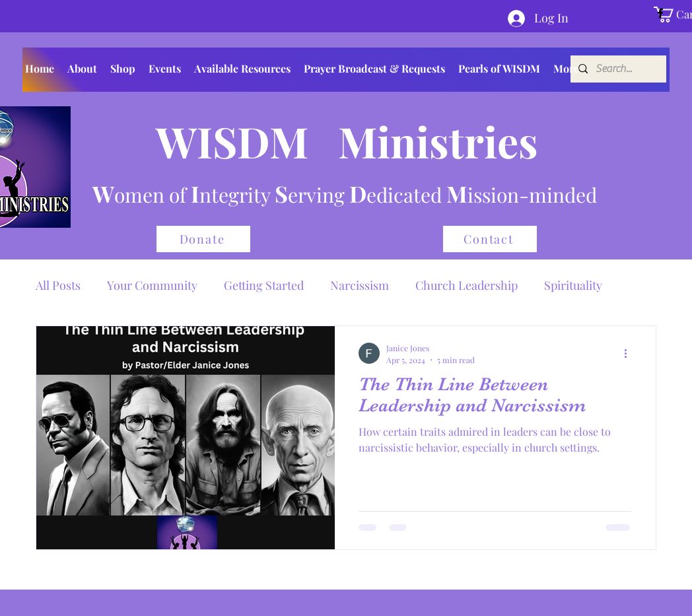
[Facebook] (660, 13)
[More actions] (630, 353)
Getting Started (264, 285)
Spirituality (573, 285)
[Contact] (490, 239)
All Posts (58, 285)
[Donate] (203, 239)
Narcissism (360, 285)
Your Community (152, 285)
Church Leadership (467, 285)
